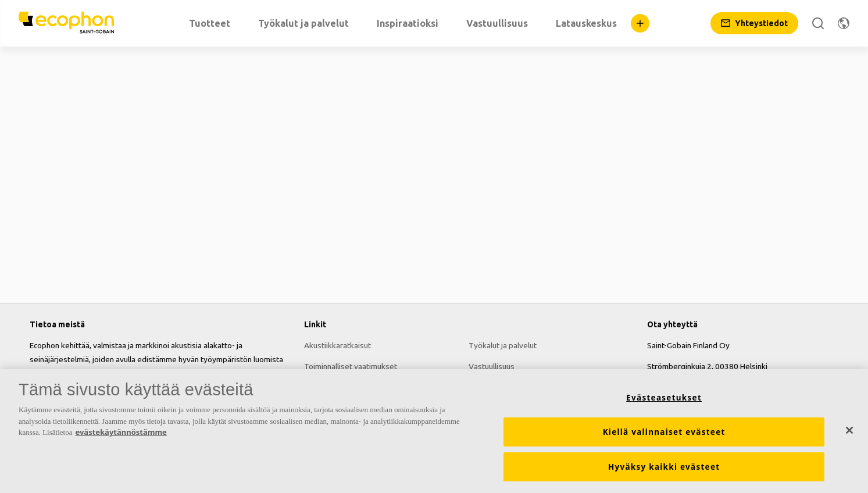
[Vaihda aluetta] (844, 23)
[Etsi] (818, 23)
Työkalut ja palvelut (503, 345)
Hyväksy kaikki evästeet (664, 467)
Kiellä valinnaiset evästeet (664, 432)
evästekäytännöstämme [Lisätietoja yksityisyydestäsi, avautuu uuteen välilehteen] (121, 432)
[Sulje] (849, 430)
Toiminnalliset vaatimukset (351, 366)
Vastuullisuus (492, 366)
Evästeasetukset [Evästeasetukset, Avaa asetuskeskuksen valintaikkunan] (664, 398)
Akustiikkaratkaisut (337, 345)
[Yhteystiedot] (754, 23)
